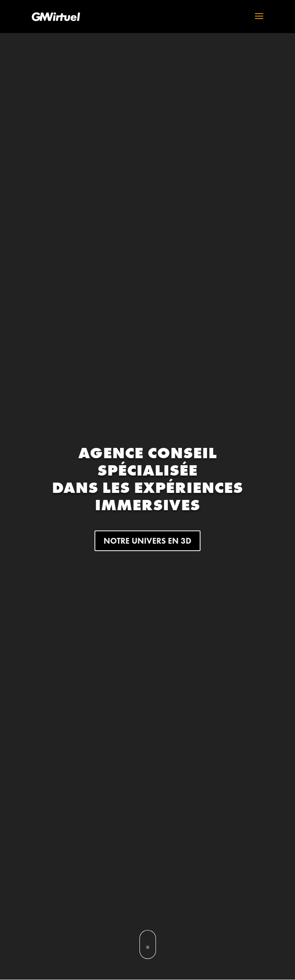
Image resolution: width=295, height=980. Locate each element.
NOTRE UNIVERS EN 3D (147, 541)
